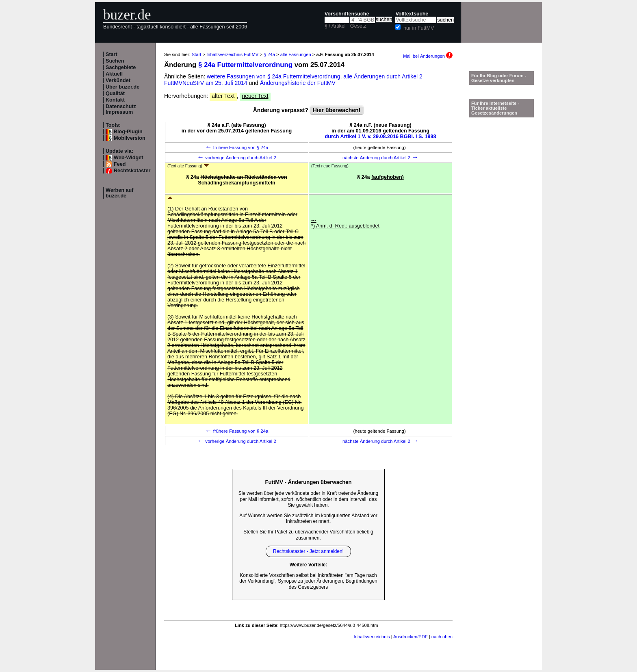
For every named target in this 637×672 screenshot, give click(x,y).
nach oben (442, 637)
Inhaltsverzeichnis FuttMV (232, 54)
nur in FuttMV (419, 28)
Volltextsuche (412, 14)
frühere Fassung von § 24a (237, 147)
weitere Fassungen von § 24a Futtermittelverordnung (273, 76)
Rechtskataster (132, 171)
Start (112, 54)
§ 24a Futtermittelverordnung (245, 65)
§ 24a (269, 54)
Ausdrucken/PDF (411, 637)
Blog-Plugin (128, 132)
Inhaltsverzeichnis (372, 637)
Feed (120, 164)
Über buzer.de (122, 87)
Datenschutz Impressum (121, 109)
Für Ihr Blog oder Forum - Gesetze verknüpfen (499, 78)
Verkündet (118, 80)
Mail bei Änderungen (428, 56)
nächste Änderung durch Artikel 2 (380, 158)
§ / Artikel (335, 26)
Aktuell (114, 74)
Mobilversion (130, 138)
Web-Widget (128, 158)
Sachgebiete (121, 67)
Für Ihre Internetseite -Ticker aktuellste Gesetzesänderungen (495, 108)
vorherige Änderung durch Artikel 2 (237, 158)
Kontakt (115, 100)
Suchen (115, 61)
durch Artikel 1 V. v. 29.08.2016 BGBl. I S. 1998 (381, 137)
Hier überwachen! (337, 110)
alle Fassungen (296, 54)
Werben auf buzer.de (119, 193)
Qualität (115, 93)
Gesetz (358, 26)
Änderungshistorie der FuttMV (298, 83)
